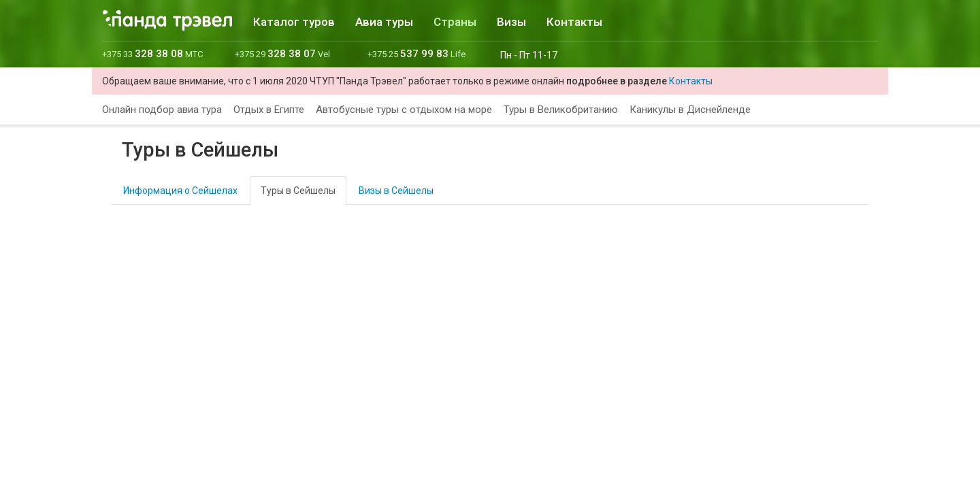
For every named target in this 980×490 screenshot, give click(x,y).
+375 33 (152, 54)
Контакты (574, 22)
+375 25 (416, 54)
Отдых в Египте (269, 110)
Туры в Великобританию (561, 110)
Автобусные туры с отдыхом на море (404, 110)
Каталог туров (294, 22)
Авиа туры (384, 22)
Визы (511, 22)
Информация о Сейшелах (180, 191)
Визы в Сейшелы (396, 191)
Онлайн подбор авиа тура (162, 110)
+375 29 (282, 54)
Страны (455, 22)
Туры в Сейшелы (298, 191)
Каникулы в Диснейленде (690, 110)
